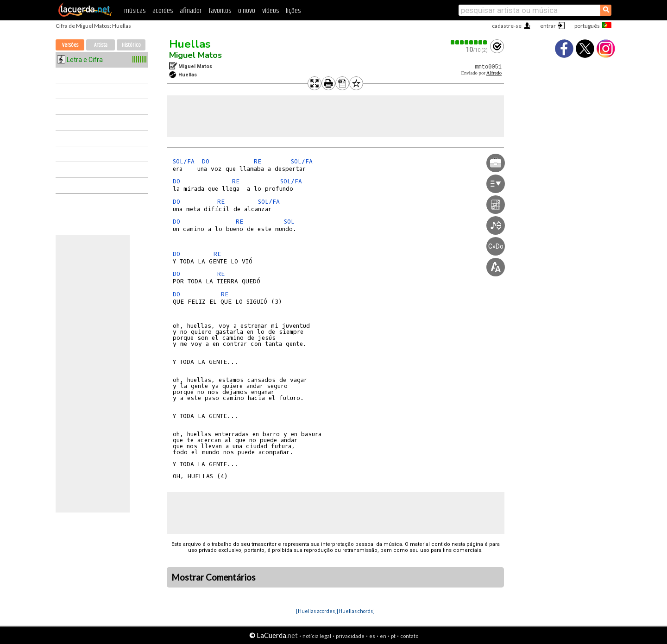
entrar (548, 26)
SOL (289, 222)
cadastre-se (507, 26)
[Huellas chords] (356, 611)
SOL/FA (184, 161)
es (372, 636)
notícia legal (317, 636)
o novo (247, 11)
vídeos (271, 11)
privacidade (350, 636)
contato (409, 636)
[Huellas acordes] (316, 611)
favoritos (220, 11)
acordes (163, 11)
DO (206, 161)
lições (293, 11)
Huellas (190, 44)
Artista (101, 45)
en (383, 636)
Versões (70, 45)
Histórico (131, 45)
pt (393, 636)
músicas (135, 11)
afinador (191, 11)
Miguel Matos (195, 55)
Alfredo (494, 73)
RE (258, 161)
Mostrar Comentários (214, 577)
